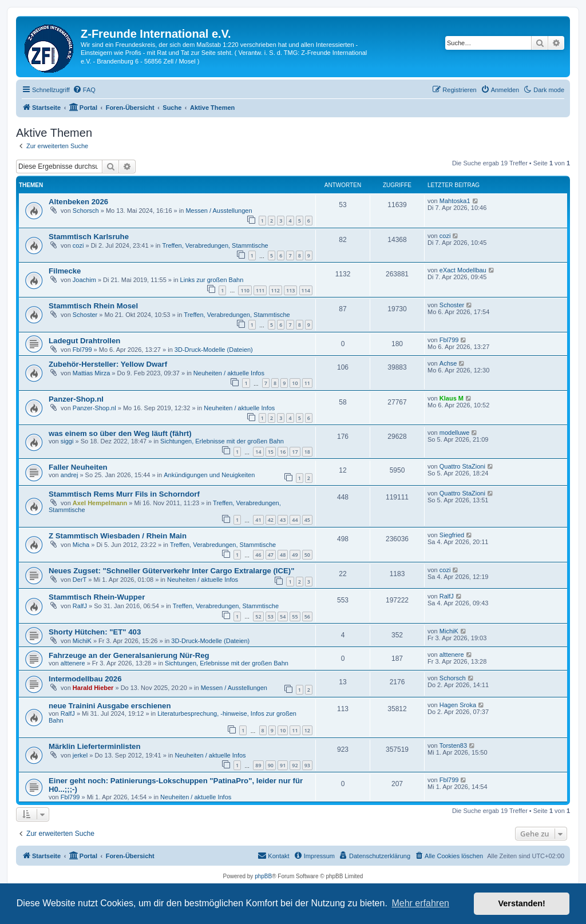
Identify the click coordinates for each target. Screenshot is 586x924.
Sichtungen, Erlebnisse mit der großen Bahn (222, 441)
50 (307, 555)
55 (295, 616)
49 (295, 555)
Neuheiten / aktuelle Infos (229, 373)
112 (276, 290)
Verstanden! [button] (522, 903)
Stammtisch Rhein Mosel (93, 306)
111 (260, 290)
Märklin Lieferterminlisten (95, 746)
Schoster (85, 315)
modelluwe (455, 433)
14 (258, 452)
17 (295, 452)
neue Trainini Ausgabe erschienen (110, 706)
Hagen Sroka (458, 705)
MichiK (82, 641)
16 (283, 452)
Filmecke (65, 271)
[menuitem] (84, 90)
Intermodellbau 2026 (85, 679)
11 (307, 383)
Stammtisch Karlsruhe (89, 237)
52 (258, 616)
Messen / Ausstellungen (219, 211)
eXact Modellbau (463, 270)
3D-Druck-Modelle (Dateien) (214, 350)
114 (306, 290)
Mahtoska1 (455, 201)
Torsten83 (453, 745)
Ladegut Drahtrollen (84, 341)
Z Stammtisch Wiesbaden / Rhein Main (118, 536)
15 (271, 452)
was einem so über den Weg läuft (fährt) (120, 433)
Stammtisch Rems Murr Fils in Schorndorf (124, 494)
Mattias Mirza (91, 373)
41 (258, 520)
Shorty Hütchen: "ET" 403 (95, 632)
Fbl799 (82, 350)
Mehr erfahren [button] (420, 903)
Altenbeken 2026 (78, 202)
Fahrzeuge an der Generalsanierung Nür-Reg (129, 655)
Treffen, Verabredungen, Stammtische (215, 245)
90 (271, 765)
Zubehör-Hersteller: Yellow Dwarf (108, 364)
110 (245, 290)
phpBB (263, 876)
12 (307, 730)
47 (271, 555)
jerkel (80, 755)
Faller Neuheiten (78, 467)
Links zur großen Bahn (212, 280)
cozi (78, 245)
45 (307, 520)
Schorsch (86, 211)
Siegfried (452, 535)
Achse (448, 363)
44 (295, 520)
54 (283, 616)
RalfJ (80, 606)
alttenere (73, 663)
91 (283, 765)
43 (283, 520)
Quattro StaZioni (462, 466)
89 (258, 765)
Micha (81, 545)
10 (295, 383)
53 (271, 616)
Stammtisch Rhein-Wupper (97, 597)
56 (307, 616)
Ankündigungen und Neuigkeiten (209, 475)
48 (283, 555)
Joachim (84, 280)
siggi (67, 441)
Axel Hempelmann (100, 503)
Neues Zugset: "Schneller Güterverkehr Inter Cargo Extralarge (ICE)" (172, 571)
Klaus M (452, 398)
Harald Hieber (93, 688)
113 (290, 290)
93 (307, 765)
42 (271, 520)
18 (307, 452)
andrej (70, 475)
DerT (80, 580)
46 (258, 555)
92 (295, 765)
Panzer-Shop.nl (76, 399)
